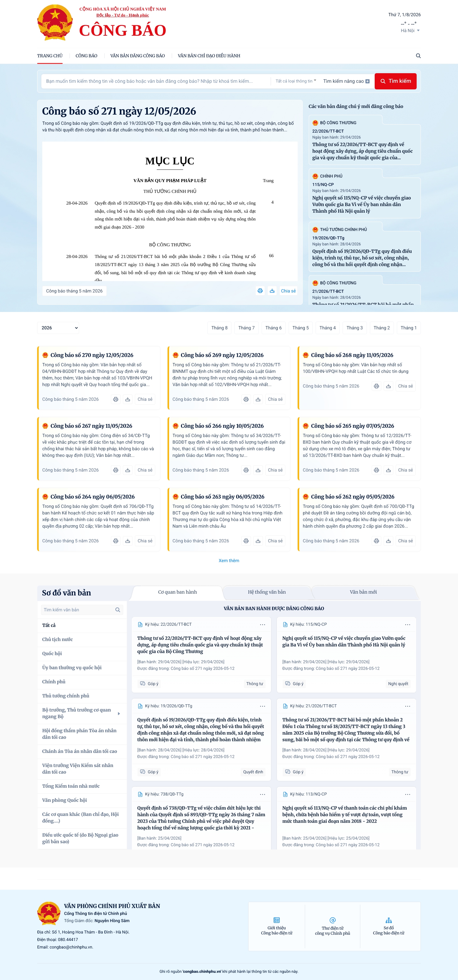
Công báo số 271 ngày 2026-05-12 (203, 669)
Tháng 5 (301, 328)
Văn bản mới (364, 592)
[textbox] (296, 81)
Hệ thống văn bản (267, 592)
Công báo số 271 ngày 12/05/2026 (119, 111)
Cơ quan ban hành (178, 592)
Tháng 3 (355, 328)
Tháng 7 (246, 328)
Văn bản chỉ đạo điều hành (209, 56)
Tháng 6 (274, 328)
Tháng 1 (409, 328)
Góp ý (149, 684)
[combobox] (296, 81)
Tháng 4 (328, 328)
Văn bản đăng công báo (138, 56)
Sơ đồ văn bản (67, 593)
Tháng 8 (219, 328)
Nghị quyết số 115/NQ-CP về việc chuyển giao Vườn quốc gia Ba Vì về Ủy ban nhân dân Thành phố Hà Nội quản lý (362, 205)
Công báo (87, 56)
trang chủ (50, 56)
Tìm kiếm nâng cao (346, 81)
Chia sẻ (288, 291)
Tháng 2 (382, 328)
